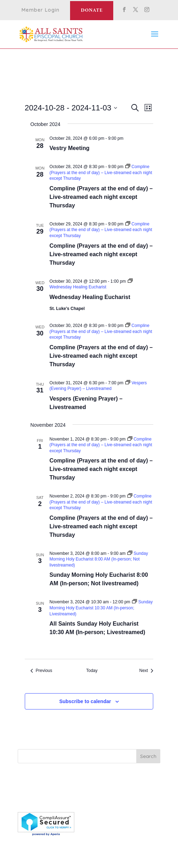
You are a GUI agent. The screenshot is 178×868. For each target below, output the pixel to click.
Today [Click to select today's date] (92, 671)
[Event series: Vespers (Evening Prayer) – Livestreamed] (98, 386)
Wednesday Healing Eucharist (90, 297)
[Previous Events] (41, 671)
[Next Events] (146, 671)
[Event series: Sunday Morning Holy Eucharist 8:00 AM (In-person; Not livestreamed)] (99, 559)
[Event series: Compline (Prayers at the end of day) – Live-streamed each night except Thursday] (101, 173)
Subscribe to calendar (85, 701)
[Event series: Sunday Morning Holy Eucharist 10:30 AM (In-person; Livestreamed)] (101, 608)
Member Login (41, 10)
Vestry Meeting (70, 148)
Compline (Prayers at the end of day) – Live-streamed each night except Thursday (101, 197)
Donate (92, 10)
